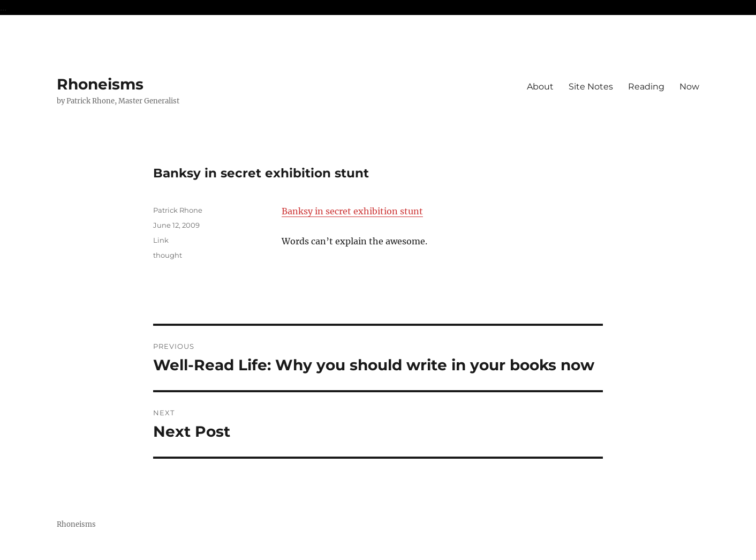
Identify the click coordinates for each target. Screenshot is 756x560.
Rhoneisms (100, 84)
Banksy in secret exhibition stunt (352, 211)
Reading (646, 87)
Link (161, 240)
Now (689, 87)
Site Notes (591, 87)
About (540, 87)
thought (168, 255)
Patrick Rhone (178, 210)
